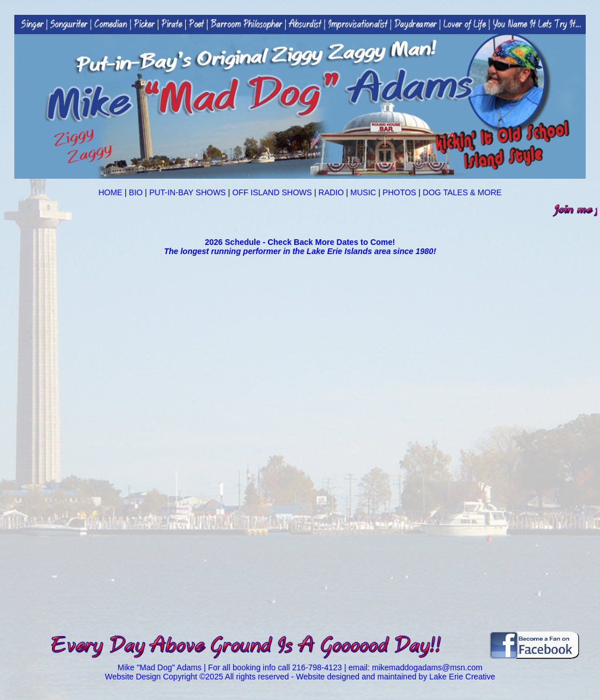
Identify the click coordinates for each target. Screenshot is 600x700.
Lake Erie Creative (462, 677)
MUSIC (363, 192)
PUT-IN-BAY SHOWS (187, 192)
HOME (110, 192)
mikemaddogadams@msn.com (427, 667)
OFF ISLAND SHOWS (271, 192)
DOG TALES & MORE (461, 192)
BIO (137, 192)
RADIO (332, 192)
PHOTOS (399, 192)
